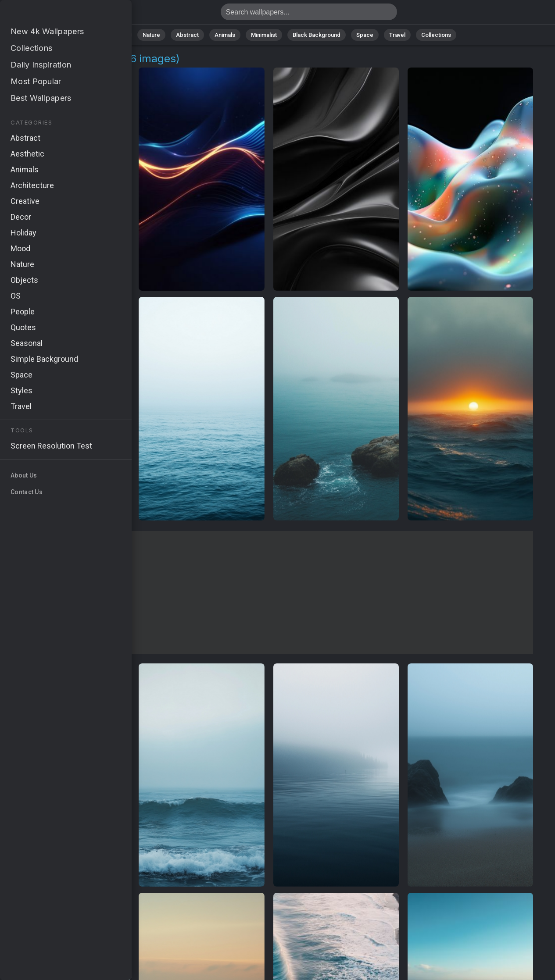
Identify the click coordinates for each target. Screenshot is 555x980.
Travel (397, 35)
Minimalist (264, 35)
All (124, 35)
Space (365, 35)
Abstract (187, 35)
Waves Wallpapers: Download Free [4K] (53, 14)
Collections (436, 35)
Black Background (317, 35)
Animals (225, 35)
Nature (151, 35)
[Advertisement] (269, 592)
